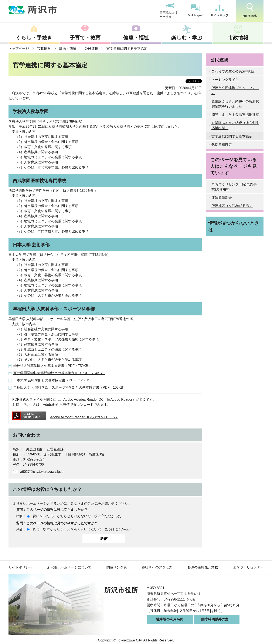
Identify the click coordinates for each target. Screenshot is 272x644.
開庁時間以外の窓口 (217, 619)
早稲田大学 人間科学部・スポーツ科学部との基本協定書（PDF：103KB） (70, 387)
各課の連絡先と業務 (203, 567)
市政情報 (238, 38)
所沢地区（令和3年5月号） (232, 206)
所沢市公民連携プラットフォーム (235, 90)
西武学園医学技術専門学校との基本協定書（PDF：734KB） (59, 373)
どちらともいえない (72, 516)
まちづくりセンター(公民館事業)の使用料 (234, 187)
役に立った (41, 516)
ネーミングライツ (225, 80)
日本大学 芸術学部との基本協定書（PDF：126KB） (53, 380)
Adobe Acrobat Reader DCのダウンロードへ (65, 417)
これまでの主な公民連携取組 (234, 71)
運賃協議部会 (222, 198)
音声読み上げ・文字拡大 (170, 11)
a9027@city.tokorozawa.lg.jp (42, 472)
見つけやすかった (46, 529)
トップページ (19, 48)
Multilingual (195, 11)
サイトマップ (220, 11)
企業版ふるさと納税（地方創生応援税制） (235, 125)
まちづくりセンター (248, 567)
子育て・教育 (85, 38)
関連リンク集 (117, 567)
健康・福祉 (136, 38)
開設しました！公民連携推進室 (235, 115)
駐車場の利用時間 (170, 619)
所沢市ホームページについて (69, 567)
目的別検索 (250, 10)
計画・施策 (68, 48)
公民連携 (91, 48)
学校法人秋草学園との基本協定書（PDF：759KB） (52, 366)
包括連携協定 (222, 145)
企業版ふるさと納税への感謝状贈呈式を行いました (235, 104)
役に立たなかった (108, 516)
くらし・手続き (34, 38)
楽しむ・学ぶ (187, 38)
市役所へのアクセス (157, 567)
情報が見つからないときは (234, 226)
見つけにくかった (118, 529)
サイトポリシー (20, 567)
